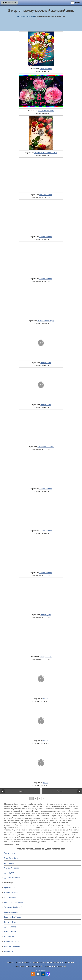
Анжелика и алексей (46, 447)
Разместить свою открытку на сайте (61, 962)
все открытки (9, 3)
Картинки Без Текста (13, 917)
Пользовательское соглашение (55, 966)
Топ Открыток (10, 853)
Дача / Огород (10, 927)
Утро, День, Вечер (11, 858)
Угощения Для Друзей (13, 907)
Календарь (31, 16)
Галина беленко (46, 195)
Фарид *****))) (46, 657)
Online (46, 699)
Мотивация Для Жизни (14, 902)
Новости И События (12, 942)
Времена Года (10, 888)
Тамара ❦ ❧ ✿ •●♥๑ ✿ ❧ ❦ (46, 153)
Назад (21, 791)
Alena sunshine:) (46, 237)
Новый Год (9, 951)
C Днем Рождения (11, 868)
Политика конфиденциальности (28, 966)
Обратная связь (38, 962)
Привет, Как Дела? (12, 892)
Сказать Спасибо (11, 912)
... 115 (53, 798)
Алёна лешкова (46, 69)
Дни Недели (9, 863)
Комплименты (10, 932)
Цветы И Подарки (11, 922)
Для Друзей (9, 873)
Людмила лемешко (46, 111)
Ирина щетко (46, 363)
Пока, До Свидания (12, 947)
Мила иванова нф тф (46, 321)
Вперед (60, 791)
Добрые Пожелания (12, 878)
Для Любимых (10, 897)
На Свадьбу (9, 937)
